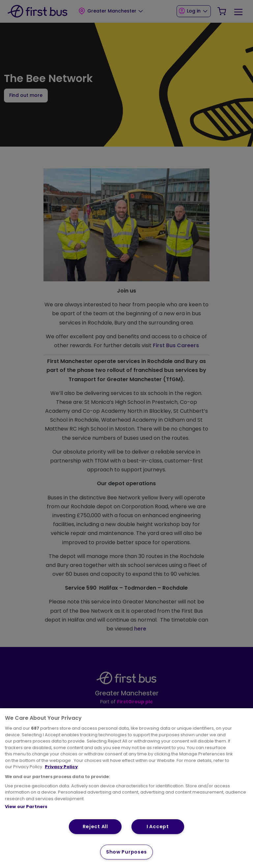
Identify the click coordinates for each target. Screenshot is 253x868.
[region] (126, 788)
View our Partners (26, 807)
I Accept (158, 826)
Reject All (95, 826)
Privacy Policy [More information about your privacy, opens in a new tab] (61, 767)
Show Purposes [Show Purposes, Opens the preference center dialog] (126, 852)
